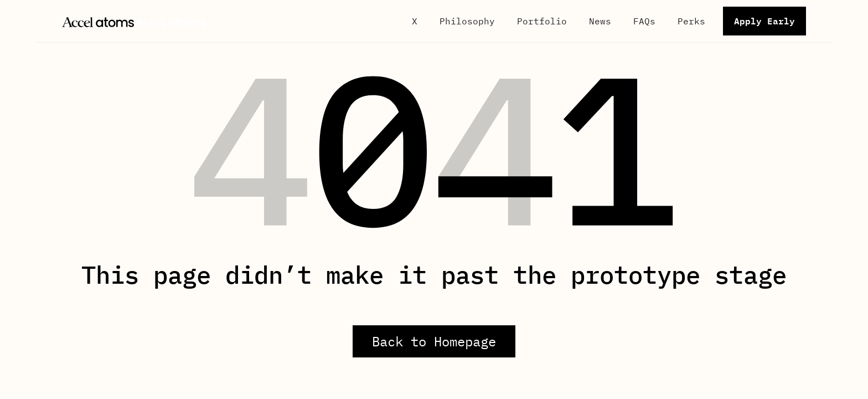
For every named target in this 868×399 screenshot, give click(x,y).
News (600, 21)
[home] (134, 21)
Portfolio (542, 21)
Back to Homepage (434, 341)
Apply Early (764, 21)
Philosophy (467, 21)
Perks (691, 21)
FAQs (644, 21)
